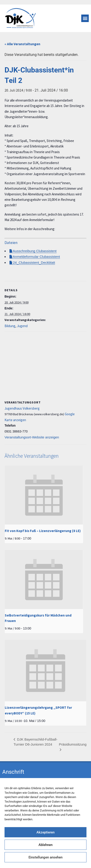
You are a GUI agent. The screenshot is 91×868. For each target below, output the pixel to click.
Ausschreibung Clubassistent (33, 251)
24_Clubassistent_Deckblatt (32, 262)
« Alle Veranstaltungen (22, 44)
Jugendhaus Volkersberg (22, 408)
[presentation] (44, 495)
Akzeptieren (45, 832)
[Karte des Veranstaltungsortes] (45, 364)
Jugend (22, 326)
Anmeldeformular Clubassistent (35, 257)
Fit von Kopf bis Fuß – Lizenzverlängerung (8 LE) (43, 531)
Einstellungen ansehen (45, 857)
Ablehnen (45, 845)
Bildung (10, 326)
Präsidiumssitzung (73, 744)
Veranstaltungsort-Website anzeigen (32, 437)
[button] (85, 18)
